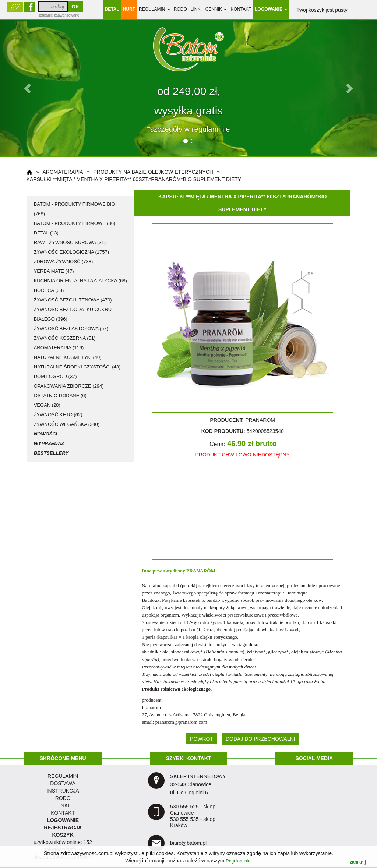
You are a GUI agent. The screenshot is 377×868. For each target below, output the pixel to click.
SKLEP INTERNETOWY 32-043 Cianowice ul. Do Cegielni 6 (198, 784)
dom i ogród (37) (55, 376)
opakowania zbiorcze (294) (69, 386)
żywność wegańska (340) (67, 424)
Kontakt (241, 9)
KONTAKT (63, 813)
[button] (28, 88)
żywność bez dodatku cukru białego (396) (73, 314)
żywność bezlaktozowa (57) (71, 329)
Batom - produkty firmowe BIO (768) (75, 209)
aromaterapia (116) (59, 348)
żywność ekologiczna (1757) (71, 252)
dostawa (63, 783)
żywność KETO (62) (58, 415)
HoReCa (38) (49, 290)
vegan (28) (47, 405)
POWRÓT (202, 739)
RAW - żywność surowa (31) (70, 242)
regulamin (63, 776)
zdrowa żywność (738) (64, 262)
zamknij (358, 862)
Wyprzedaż (49, 443)
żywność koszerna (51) (65, 338)
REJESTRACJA (63, 828)
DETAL (112, 9)
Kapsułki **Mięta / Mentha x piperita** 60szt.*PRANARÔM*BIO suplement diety (134, 179)
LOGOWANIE (63, 820)
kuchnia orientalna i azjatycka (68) (80, 281)
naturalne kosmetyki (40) (68, 357)
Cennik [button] (216, 9)
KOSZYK (63, 835)
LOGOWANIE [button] (271, 9)
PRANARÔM (201, 571)
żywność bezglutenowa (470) (73, 300)
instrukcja (63, 791)
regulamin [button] (154, 9)
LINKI (63, 805)
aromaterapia (63, 172)
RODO (180, 9)
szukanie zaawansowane (59, 15)
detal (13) (46, 233)
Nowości (46, 434)
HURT (129, 9)
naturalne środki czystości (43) (77, 367)
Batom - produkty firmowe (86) (75, 223)
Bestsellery (51, 453)
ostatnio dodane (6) (60, 396)
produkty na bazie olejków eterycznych (153, 172)
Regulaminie (238, 861)
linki (196, 9)
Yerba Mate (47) (54, 271)
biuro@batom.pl (188, 843)
